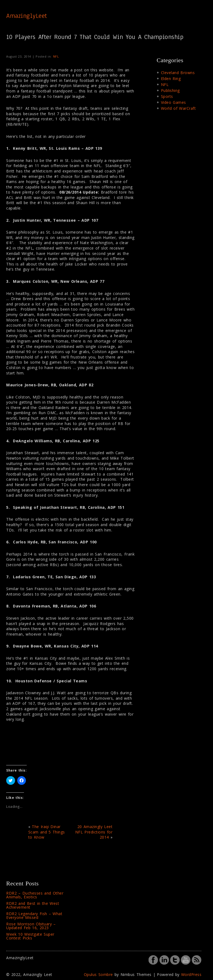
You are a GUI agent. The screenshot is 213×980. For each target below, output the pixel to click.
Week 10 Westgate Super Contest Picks (30, 936)
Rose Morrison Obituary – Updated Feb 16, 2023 (31, 926)
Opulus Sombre (98, 974)
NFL (56, 56)
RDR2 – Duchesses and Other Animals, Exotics (35, 895)
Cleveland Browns (178, 73)
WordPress (191, 974)
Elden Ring (171, 79)
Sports (167, 96)
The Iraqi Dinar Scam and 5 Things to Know (47, 832)
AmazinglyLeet (27, 16)
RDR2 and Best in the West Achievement (33, 905)
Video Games (174, 102)
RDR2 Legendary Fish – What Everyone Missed (34, 916)
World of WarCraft (178, 108)
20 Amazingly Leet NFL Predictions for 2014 (94, 832)
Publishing (170, 90)
